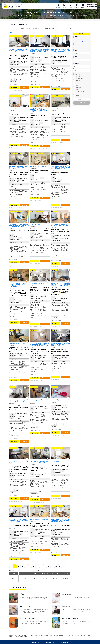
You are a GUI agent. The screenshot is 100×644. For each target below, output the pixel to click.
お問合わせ (15, 88)
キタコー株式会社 (17, 148)
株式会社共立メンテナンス (39, 380)
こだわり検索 (77, 7)
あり (77, 47)
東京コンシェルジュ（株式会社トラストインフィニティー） (40, 149)
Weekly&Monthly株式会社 (18, 90)
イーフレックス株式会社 (18, 444)
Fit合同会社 (57, 266)
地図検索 (70, 7)
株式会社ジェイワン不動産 (39, 327)
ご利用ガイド (83, 7)
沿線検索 (64, 7)
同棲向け (78, 81)
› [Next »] (64, 566)
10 (49, 566)
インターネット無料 (80, 92)
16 (56, 566)
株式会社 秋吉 (58, 326)
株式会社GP (57, 380)
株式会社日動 (57, 92)
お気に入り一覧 (92, 4)
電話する (25, 88)
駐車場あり (78, 96)
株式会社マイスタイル (38, 90)
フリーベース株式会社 (18, 325)
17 (60, 566)
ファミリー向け (79, 79)
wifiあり (78, 94)
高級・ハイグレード (80, 85)
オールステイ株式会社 (59, 143)
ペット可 (78, 83)
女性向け (78, 77)
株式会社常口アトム (17, 383)
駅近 (77, 89)
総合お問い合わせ (92, 7)
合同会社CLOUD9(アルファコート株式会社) (40, 437)
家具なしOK (78, 87)
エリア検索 (58, 7)
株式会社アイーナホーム (60, 435)
